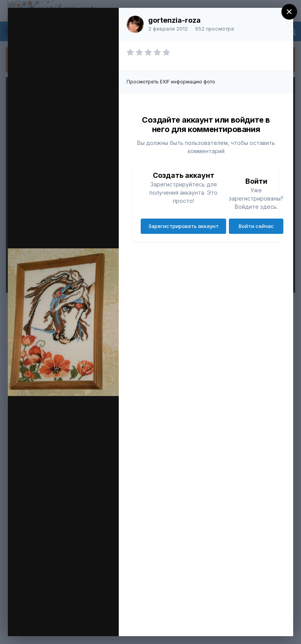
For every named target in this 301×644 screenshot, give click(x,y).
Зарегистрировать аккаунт (183, 226)
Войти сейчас (256, 226)
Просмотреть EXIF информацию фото (171, 82)
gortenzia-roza (174, 20)
